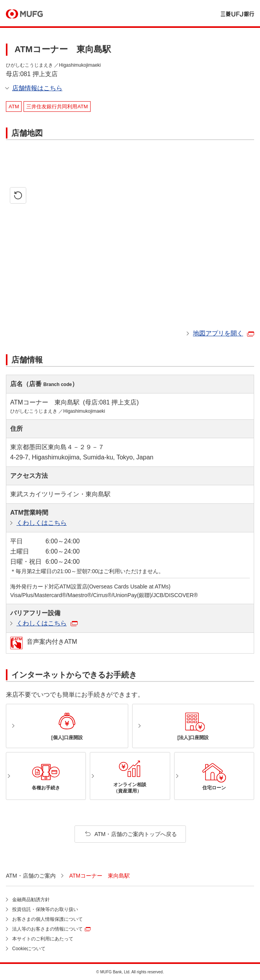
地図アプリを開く (218, 333)
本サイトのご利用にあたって (43, 939)
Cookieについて (29, 949)
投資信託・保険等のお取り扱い (45, 909)
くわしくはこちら (42, 523)
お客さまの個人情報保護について (47, 919)
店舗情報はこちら (37, 88)
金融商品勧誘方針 (31, 900)
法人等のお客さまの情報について (47, 929)
